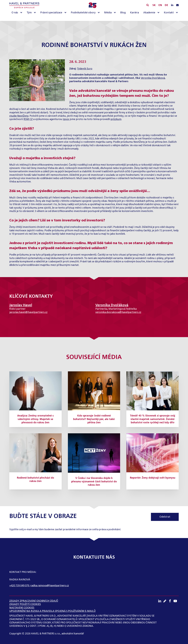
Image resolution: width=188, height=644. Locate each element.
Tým (29, 13)
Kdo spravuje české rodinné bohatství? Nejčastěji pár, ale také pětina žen (94, 419)
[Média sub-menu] (115, 13)
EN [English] (160, 5)
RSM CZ (28, 119)
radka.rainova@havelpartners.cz (50, 586)
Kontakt (169, 13)
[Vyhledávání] (148, 5)
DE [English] (166, 5)
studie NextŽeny (19, 116)
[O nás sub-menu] (22, 13)
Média (108, 13)
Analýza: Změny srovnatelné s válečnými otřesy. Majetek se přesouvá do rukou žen (35, 419)
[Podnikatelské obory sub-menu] (99, 13)
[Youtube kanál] (176, 601)
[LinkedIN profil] (172, 5)
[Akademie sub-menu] (159, 13)
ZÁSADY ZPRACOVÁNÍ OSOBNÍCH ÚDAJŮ (34, 601)
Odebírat (165, 517)
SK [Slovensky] (154, 5)
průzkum (116, 119)
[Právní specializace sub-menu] (66, 13)
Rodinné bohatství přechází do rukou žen (35, 480)
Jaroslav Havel (21, 305)
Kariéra (134, 13)
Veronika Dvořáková (153, 78)
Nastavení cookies (22, 608)
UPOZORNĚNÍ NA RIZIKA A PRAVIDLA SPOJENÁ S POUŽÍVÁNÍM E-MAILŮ (52, 611)
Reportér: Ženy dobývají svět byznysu (153, 478)
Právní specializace (51, 13)
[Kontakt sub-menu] (177, 13)
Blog (123, 13)
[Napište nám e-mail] (177, 5)
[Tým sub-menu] (35, 13)
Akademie (149, 13)
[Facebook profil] (171, 601)
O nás (15, 13)
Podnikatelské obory (83, 13)
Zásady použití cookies (25, 604)
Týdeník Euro (85, 69)
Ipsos (66, 119)
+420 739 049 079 (19, 586)
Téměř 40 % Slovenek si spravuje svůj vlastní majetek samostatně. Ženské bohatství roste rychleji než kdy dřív (153, 419)
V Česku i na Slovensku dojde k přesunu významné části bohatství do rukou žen (94, 482)
